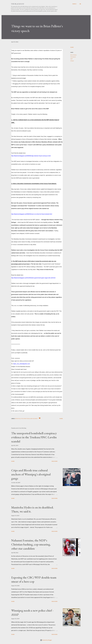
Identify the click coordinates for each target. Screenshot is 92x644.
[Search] (74, 4)
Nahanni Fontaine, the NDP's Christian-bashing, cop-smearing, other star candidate (31, 544)
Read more (55, 461)
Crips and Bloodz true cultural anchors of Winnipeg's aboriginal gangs (31, 474)
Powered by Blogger (46, 640)
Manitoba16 (73, 57)
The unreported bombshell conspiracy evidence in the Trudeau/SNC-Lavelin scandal (34, 437)
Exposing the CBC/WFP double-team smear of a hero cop (34, 579)
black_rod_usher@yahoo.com (22, 364)
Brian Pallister (73, 55)
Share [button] (72, 47)
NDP (71, 59)
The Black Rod (17, 4)
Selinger (72, 61)
